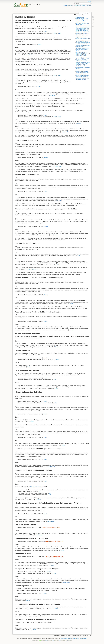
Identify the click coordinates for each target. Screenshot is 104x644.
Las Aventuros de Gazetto (82, 66)
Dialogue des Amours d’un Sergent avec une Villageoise (83, 72)
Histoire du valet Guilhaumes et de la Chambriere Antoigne (83, 41)
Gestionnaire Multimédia (80, 6)
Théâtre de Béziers (21, 10)
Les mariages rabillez (81, 74)
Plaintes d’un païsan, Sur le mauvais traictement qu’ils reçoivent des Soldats (82, 36)
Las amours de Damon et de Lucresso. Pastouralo (83, 79)
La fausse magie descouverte (83, 48)
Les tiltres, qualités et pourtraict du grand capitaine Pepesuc (83, 58)
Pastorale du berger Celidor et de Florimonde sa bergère (83, 43)
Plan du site (89, 6)
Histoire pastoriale (80, 47)
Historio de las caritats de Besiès (82, 50)
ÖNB (58, 360)
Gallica (39, 44)
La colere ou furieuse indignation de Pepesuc (81, 60)
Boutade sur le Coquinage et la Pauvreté (83, 68)
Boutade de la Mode (81, 70)
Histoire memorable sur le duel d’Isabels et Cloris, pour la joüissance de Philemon (83, 63)
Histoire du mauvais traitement (83, 45)
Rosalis (45, 32)
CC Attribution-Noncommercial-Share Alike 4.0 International (74, 639)
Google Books (57, 33)
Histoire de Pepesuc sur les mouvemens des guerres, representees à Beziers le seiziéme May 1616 (82, 20)
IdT (39, 491)
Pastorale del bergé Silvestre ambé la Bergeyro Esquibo (83, 76)
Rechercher (91, 3)
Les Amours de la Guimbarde (83, 32)
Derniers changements (68, 6)
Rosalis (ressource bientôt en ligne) (51, 528)
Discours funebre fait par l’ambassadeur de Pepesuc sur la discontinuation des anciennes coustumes (83, 54)
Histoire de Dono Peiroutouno (83, 33)
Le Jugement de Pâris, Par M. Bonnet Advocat (83, 24)
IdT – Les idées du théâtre (37, 487)
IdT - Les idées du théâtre (30, 269)
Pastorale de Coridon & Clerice (83, 39)
